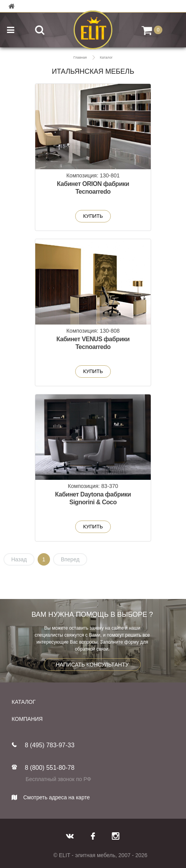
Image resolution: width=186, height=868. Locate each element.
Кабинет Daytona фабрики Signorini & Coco (93, 498)
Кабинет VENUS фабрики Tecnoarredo (93, 343)
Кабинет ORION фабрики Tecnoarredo (93, 188)
